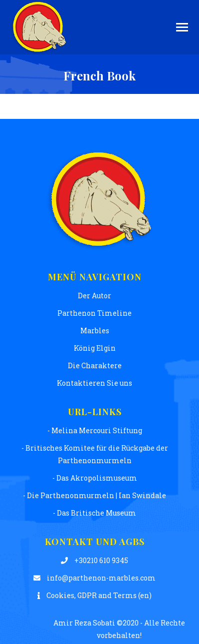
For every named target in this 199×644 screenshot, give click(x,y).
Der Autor (95, 296)
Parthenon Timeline (95, 313)
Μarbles (95, 330)
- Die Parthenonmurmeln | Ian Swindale (95, 495)
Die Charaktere (95, 365)
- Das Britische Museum (95, 513)
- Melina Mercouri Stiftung (95, 430)
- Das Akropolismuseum (95, 478)
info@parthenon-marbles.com (95, 578)
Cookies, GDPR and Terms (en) (95, 595)
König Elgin (95, 348)
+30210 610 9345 (95, 560)
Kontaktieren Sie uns (95, 383)
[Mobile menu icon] (182, 27)
